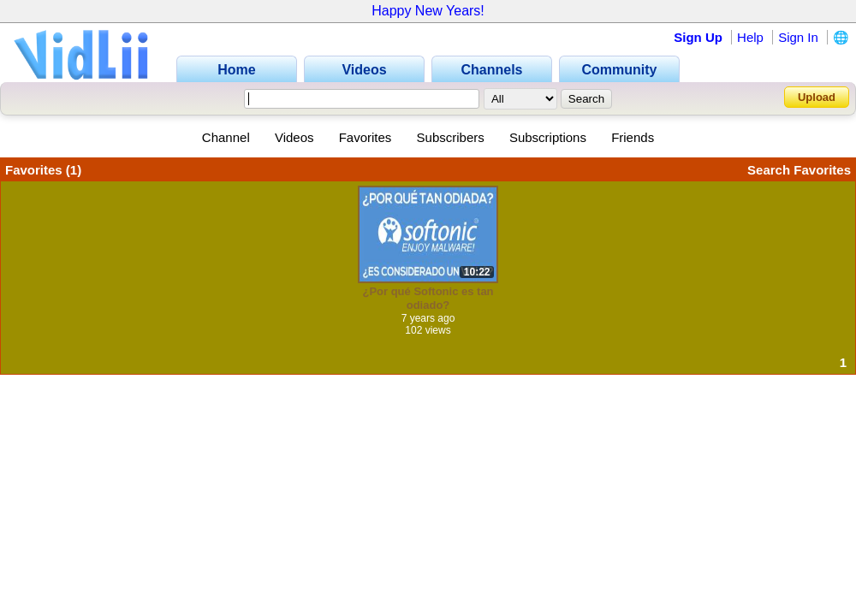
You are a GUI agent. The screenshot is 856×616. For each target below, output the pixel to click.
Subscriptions (548, 137)
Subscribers (451, 137)
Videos (294, 137)
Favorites (366, 137)
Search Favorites (799, 170)
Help (750, 37)
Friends (633, 137)
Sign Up (698, 37)
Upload (817, 97)
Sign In (798, 37)
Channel (226, 137)
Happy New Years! (428, 11)
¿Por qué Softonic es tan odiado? (428, 298)
